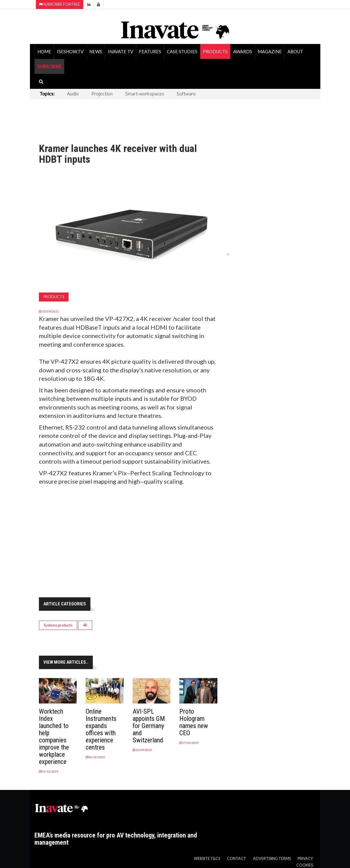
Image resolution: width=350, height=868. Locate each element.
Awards (243, 51)
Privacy (305, 859)
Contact (237, 859)
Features (150, 51)
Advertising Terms (272, 859)
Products (215, 51)
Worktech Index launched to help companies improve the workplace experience (54, 737)
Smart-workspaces (145, 93)
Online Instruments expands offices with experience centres (101, 729)
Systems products (58, 625)
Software (186, 93)
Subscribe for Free (60, 4)
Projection (102, 93)
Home (44, 51)
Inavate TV (121, 51)
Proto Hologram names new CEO (194, 722)
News (96, 51)
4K (85, 625)
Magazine (270, 51)
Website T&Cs (207, 859)
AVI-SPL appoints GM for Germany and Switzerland (149, 726)
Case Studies (182, 51)
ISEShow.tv (70, 51)
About (295, 51)
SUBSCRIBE (49, 66)
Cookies (305, 865)
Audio (73, 93)
